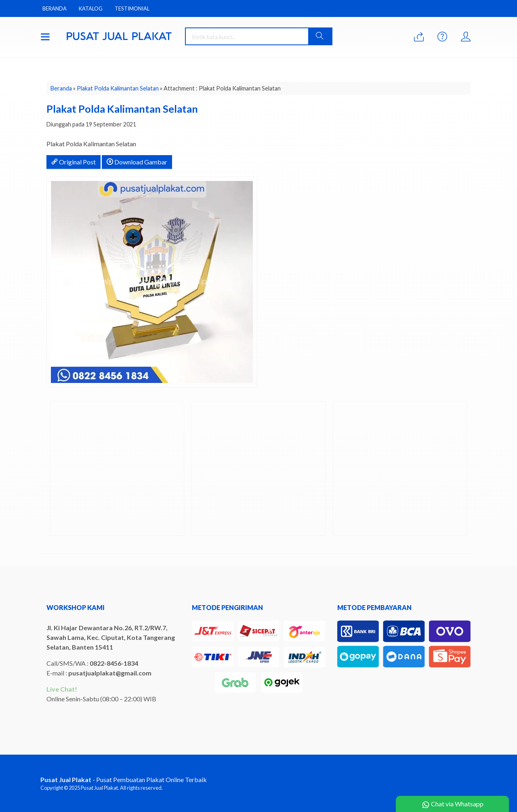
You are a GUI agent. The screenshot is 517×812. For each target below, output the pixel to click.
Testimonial (132, 8)
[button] (320, 36)
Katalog (91, 8)
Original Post (74, 162)
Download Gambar (137, 162)
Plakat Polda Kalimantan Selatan (118, 88)
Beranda (55, 8)
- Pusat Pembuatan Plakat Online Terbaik (124, 779)
